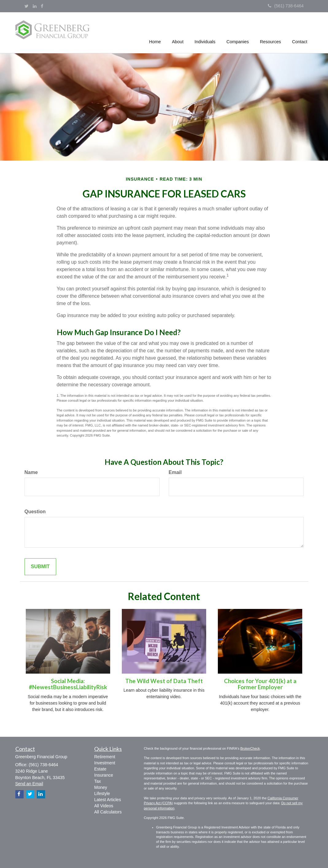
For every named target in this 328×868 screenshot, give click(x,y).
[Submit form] (40, 567)
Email (175, 472)
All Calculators (108, 812)
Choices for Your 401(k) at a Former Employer (260, 684)
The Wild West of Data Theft (164, 681)
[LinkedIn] (35, 6)
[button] (178, 32)
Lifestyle (102, 793)
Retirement (105, 757)
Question (35, 512)
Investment (105, 763)
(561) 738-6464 (286, 6)
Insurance (104, 775)
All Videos (104, 806)
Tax (98, 781)
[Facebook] (42, 6)
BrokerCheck (250, 748)
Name (31, 472)
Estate (100, 769)
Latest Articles (108, 800)
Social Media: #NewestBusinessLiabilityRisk (68, 684)
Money (101, 787)
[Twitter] (27, 6)
